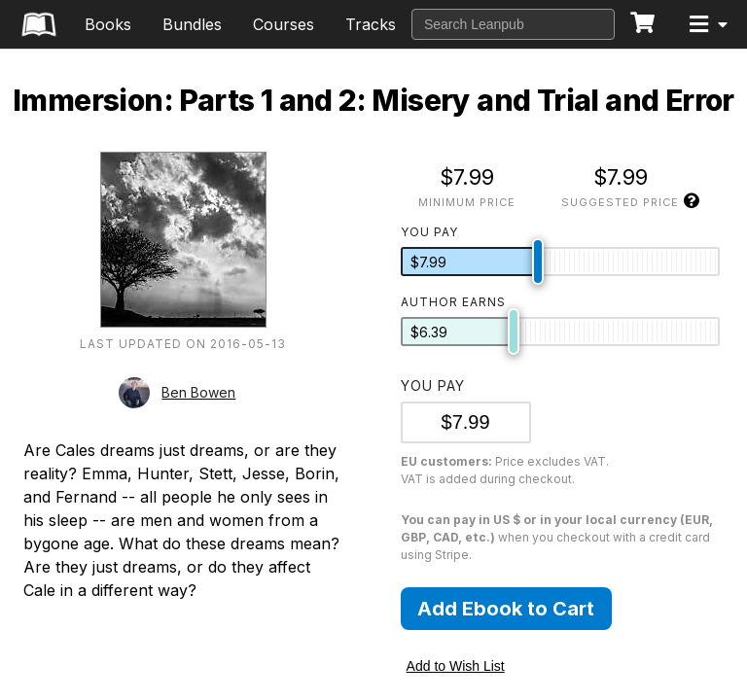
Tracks (371, 24)
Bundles (192, 24)
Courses (284, 24)
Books (108, 24)
